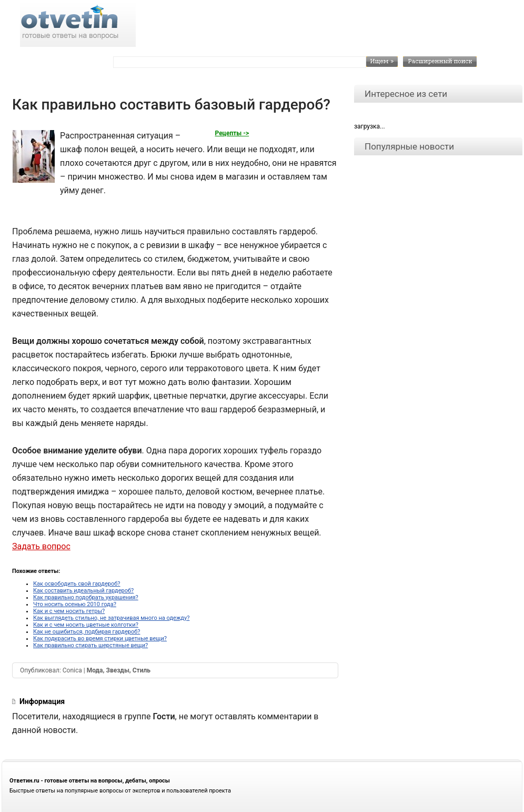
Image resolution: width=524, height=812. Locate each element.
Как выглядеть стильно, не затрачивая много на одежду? (111, 618)
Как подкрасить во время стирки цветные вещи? (100, 638)
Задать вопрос (41, 546)
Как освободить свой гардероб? (77, 584)
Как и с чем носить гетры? (69, 611)
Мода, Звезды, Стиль (119, 670)
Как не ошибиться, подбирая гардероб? (87, 632)
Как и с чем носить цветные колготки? (86, 625)
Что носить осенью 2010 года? (75, 604)
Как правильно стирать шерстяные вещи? (90, 645)
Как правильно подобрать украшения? (86, 597)
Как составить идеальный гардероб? (83, 591)
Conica (72, 670)
